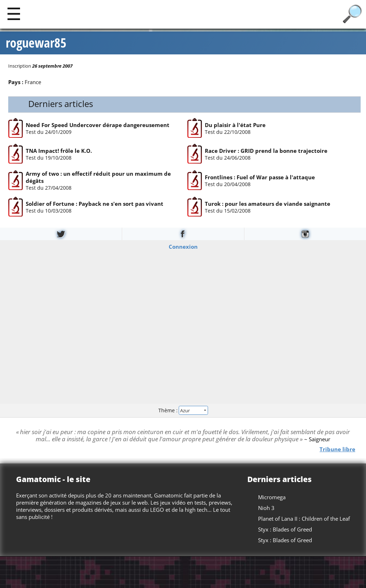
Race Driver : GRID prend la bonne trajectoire (266, 151)
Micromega (272, 497)
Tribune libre (337, 449)
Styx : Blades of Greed (285, 529)
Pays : (16, 82)
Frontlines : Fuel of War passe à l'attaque (260, 177)
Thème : (183, 410)
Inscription (20, 66)
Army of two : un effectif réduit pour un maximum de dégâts (98, 177)
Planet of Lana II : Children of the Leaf (304, 519)
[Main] (14, 13)
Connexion (183, 246)
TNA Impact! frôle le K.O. (58, 151)
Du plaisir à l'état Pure (235, 125)
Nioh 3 (266, 508)
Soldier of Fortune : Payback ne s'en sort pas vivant (94, 203)
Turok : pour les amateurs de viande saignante (268, 203)
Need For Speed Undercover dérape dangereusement (97, 125)
